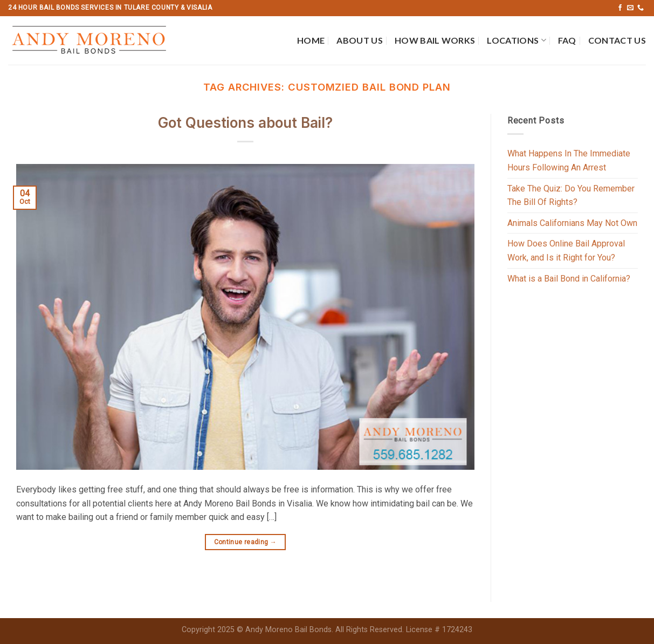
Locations (516, 40)
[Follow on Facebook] (620, 8)
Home (311, 40)
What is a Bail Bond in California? (569, 279)
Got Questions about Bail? (245, 123)
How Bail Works (435, 40)
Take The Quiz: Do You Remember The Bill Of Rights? (571, 196)
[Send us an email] (630, 8)
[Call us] (641, 8)
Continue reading (246, 542)
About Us (360, 40)
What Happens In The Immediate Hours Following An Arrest (569, 160)
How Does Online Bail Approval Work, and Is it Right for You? (566, 251)
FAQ (567, 40)
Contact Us (617, 40)
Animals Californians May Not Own (572, 223)
